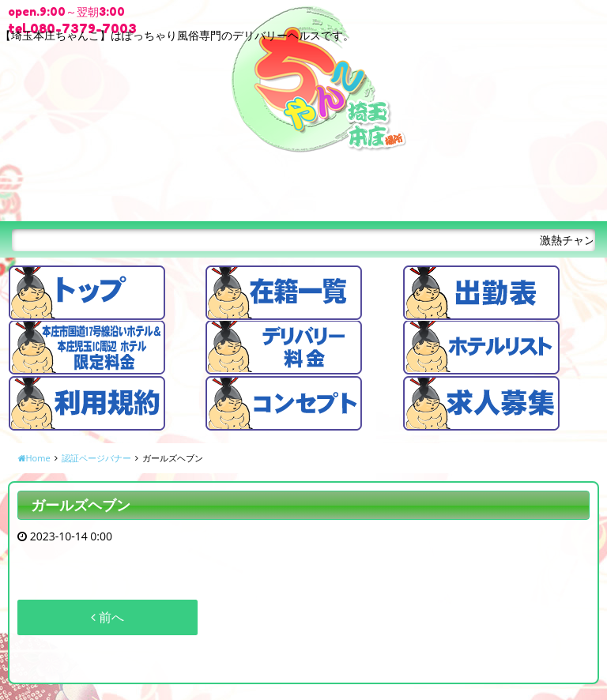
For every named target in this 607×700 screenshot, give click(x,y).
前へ (107, 617)
